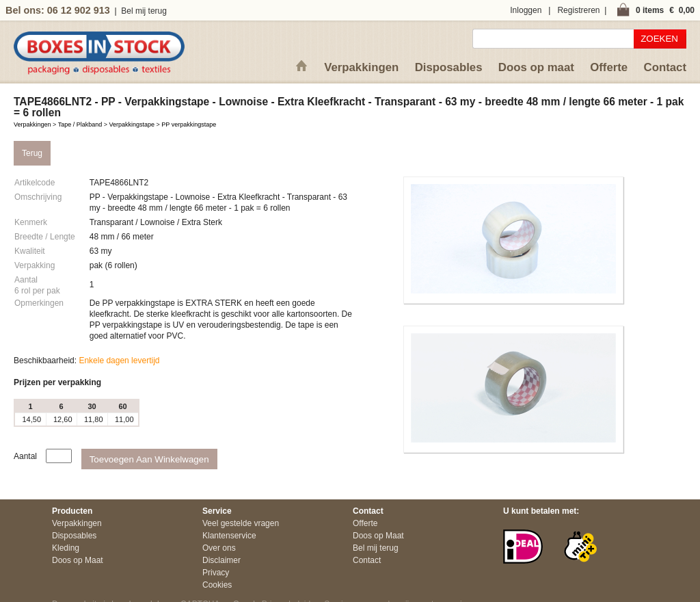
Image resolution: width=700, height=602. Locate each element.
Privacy (216, 573)
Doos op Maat (78, 560)
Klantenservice (229, 536)
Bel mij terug (144, 11)
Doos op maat (536, 67)
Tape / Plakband (80, 125)
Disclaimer (221, 560)
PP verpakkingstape (189, 125)
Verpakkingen (361, 67)
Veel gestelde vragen (241, 523)
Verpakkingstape (132, 125)
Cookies (217, 585)
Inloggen (526, 10)
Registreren (578, 10)
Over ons (219, 548)
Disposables (449, 67)
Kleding (66, 548)
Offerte (609, 67)
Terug (32, 153)
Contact (665, 67)
